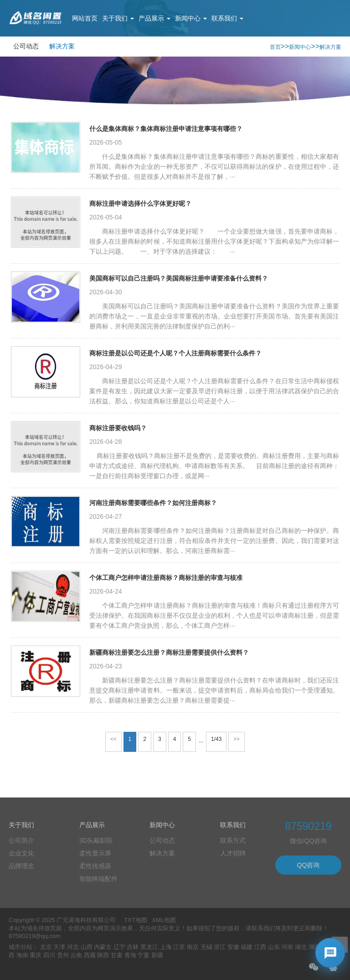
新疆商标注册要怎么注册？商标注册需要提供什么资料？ (169, 652)
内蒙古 (103, 947)
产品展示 (154, 18)
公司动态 (26, 46)
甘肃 (117, 955)
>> (237, 739)
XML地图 (164, 920)
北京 (46, 947)
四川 (49, 955)
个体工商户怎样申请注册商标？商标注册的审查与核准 (166, 578)
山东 (274, 947)
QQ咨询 (309, 865)
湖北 (301, 947)
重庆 (36, 955)
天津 (59, 947)
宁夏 (144, 955)
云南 (76, 955)
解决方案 (62, 46)
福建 (247, 947)
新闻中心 (191, 18)
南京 (193, 947)
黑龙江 (149, 947)
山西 (87, 947)
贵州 (63, 955)
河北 (73, 947)
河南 (287, 947)
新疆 (157, 955)
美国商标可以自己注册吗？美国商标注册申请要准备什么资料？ (179, 278)
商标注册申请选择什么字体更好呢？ (140, 203)
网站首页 (85, 18)
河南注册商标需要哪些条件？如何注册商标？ (153, 503)
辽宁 (119, 947)
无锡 (206, 947)
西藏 (90, 955)
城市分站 (21, 947)
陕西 (103, 955)
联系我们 (227, 18)
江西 (260, 947)
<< (113, 739)
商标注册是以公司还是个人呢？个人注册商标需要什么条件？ (175, 353)
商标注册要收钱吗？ (118, 428)
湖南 (314, 947)
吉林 (133, 947)
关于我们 (118, 18)
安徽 (233, 947)
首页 (275, 47)
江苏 (179, 947)
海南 (22, 955)
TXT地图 (136, 920)
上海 (166, 947)
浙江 (220, 947)
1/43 (216, 739)
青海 (130, 955)
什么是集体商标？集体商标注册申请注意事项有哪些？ (166, 129)
